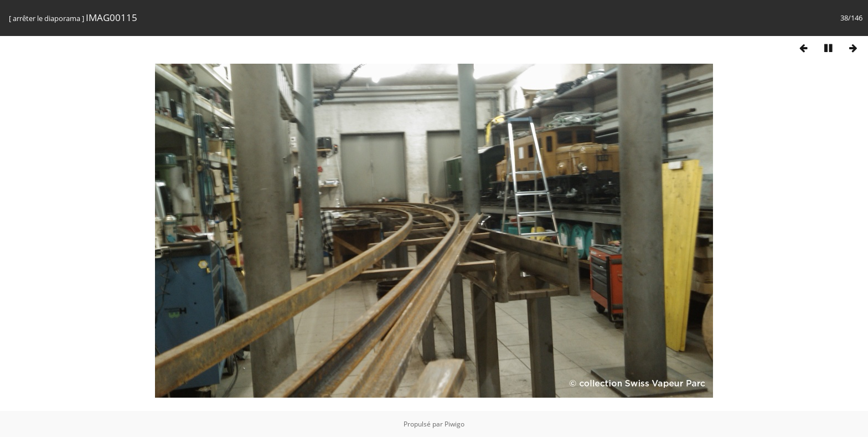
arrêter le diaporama (46, 18)
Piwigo (454, 424)
